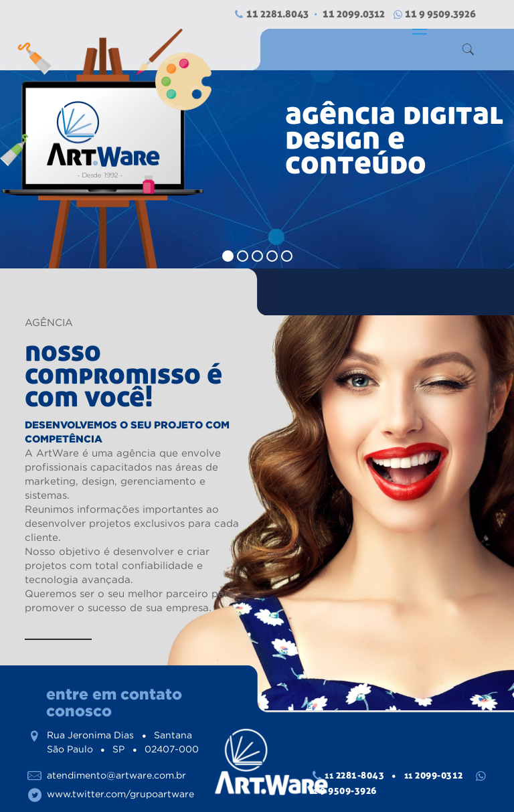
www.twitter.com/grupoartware (120, 794)
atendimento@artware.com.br (116, 775)
